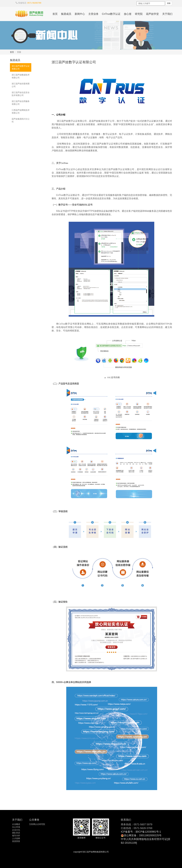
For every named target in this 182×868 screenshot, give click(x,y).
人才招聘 (16, 838)
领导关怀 (16, 836)
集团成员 (66, 14)
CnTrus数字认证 (111, 14)
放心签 (128, 14)
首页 (55, 14)
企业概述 (16, 824)
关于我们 (167, 14)
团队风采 (16, 833)
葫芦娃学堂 (152, 14)
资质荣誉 (16, 841)
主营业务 (93, 14)
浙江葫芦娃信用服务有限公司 (21, 103)
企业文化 (16, 830)
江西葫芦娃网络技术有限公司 (21, 112)
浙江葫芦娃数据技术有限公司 (21, 76)
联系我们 (126, 820)
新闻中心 (80, 14)
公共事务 (34, 820)
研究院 (139, 14)
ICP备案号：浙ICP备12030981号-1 (141, 832)
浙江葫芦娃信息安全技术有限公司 (21, 94)
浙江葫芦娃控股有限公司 (21, 85)
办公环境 (16, 827)
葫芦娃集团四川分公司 (21, 120)
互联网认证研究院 (37, 824)
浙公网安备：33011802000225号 (143, 835)
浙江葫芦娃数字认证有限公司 (21, 67)
